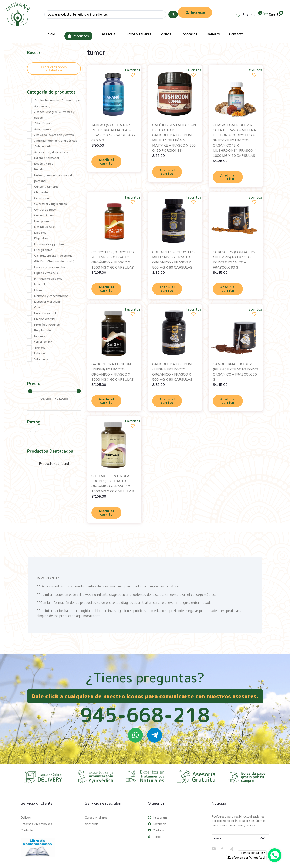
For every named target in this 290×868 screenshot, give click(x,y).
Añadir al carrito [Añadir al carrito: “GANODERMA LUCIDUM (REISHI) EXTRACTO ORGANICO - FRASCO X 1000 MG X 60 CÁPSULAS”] (106, 401)
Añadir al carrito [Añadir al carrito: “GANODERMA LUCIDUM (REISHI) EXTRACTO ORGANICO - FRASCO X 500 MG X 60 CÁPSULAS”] (167, 401)
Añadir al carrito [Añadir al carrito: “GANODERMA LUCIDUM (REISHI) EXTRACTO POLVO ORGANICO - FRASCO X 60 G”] (228, 401)
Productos (78, 36)
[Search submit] (173, 14)
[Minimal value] (54, 391)
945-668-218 (145, 715)
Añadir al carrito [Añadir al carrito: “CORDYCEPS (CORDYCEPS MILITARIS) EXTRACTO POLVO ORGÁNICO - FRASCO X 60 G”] (228, 289)
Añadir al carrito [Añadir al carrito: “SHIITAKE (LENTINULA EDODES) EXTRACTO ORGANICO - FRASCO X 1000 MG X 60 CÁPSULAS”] (106, 513)
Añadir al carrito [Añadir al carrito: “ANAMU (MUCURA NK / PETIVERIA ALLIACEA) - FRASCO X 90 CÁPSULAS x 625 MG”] (106, 162)
